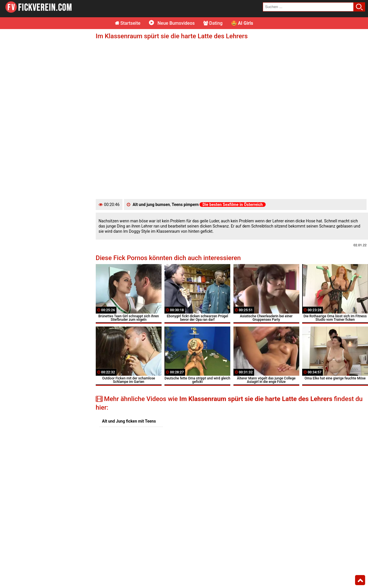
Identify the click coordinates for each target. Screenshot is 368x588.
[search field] (308, 7)
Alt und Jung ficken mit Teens (129, 421)
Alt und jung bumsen (151, 205)
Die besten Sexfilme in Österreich (233, 205)
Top (360, 580)
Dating (213, 23)
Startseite (128, 23)
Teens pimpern (185, 205)
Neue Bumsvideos (172, 23)
